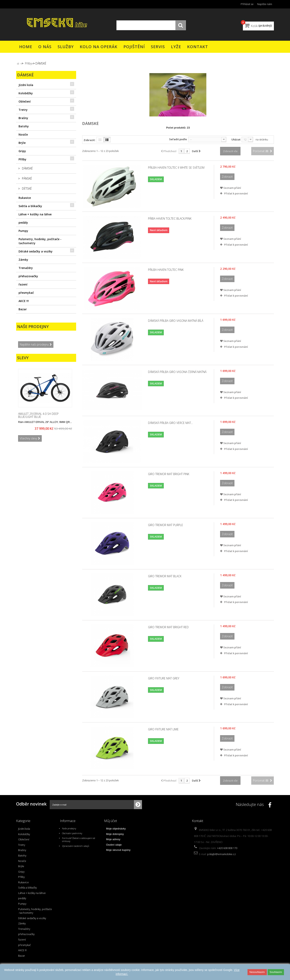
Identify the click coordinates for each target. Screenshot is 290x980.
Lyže (176, 47)
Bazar (23, 309)
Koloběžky (26, 93)
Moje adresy (113, 839)
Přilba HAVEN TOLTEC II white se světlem (176, 168)
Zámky (23, 260)
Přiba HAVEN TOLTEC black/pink (170, 219)
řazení (23, 284)
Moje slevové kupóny (118, 850)
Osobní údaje (114, 845)
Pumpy (23, 231)
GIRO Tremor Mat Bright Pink (169, 474)
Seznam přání (231, 188)
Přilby (22, 159)
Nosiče (23, 134)
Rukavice (25, 198)
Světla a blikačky (30, 206)
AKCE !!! (24, 301)
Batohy (24, 126)
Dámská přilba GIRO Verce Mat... (170, 423)
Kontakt (198, 47)
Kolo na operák (99, 47)
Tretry (23, 110)
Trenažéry (26, 268)
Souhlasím (276, 972)
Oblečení (25, 101)
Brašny (23, 118)
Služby (66, 47)
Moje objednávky (116, 829)
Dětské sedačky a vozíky (36, 251)
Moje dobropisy (115, 834)
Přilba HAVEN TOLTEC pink (166, 270)
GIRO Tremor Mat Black (165, 576)
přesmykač (26, 293)
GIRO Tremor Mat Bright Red (168, 627)
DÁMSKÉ (27, 168)
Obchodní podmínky (72, 833)
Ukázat (236, 139)
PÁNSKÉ (27, 178)
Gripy (22, 151)
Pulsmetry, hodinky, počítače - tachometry (40, 241)
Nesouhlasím (257, 972)
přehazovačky (28, 276)
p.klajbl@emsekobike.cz (222, 854)
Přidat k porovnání (236, 193)
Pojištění (134, 47)
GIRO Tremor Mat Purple (166, 525)
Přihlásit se (247, 4)
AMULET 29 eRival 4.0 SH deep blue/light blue (38, 415)
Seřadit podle (178, 139)
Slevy (23, 358)
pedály (23, 223)
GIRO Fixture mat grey (164, 678)
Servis (158, 47)
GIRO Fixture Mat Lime (163, 729)
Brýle (22, 143)
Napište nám (265, 4)
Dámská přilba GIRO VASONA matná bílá (176, 321)
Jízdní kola (26, 85)
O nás (45, 47)
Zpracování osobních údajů (76, 846)
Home (26, 47)
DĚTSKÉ (26, 188)
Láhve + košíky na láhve (35, 214)
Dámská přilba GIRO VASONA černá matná (177, 372)
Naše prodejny (33, 326)
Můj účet (111, 821)
